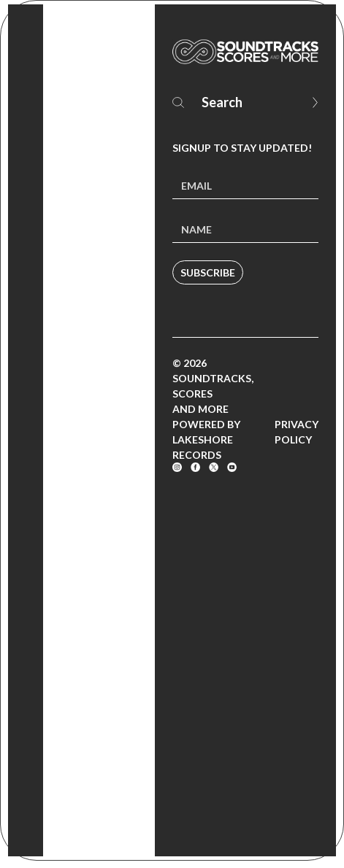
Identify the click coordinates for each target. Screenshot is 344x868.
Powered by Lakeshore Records (206, 439)
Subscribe (208, 272)
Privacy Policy (297, 432)
